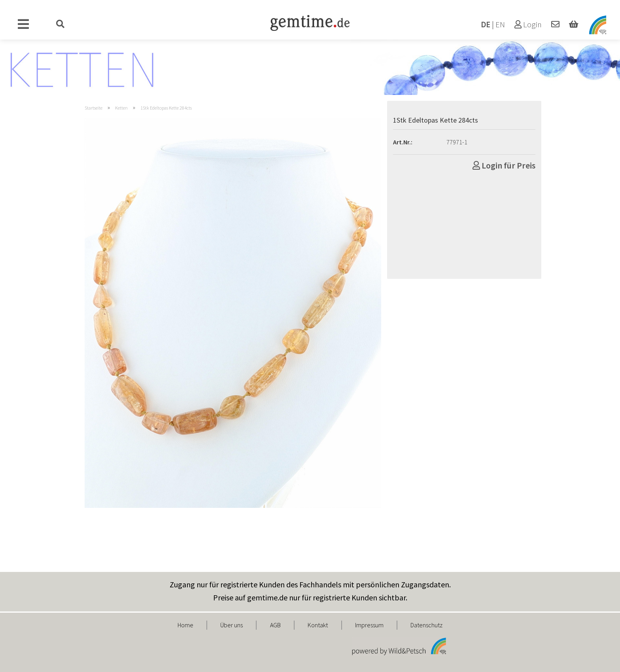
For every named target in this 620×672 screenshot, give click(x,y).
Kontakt (318, 625)
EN (500, 25)
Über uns (232, 625)
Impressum (369, 625)
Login (528, 25)
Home (185, 625)
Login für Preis (504, 165)
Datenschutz (426, 625)
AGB (275, 625)
